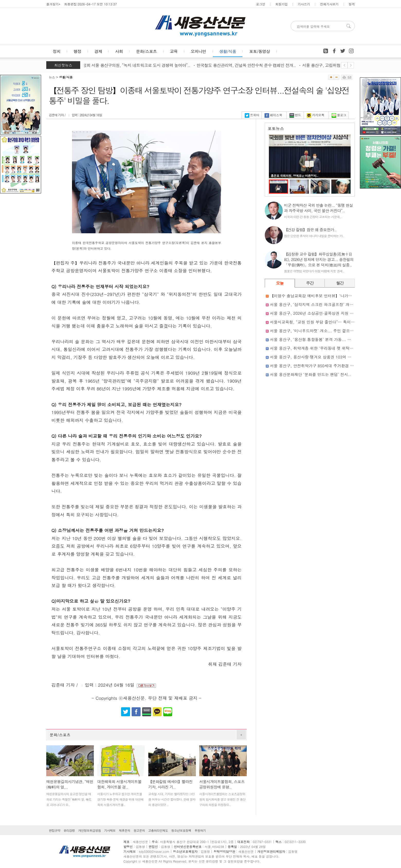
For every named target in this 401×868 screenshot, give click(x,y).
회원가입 (281, 4)
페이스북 (273, 115)
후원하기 (200, 830)
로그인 (261, 4)
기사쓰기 (304, 4)
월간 (340, 283)
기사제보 (110, 830)
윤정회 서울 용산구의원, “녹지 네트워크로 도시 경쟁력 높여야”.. (137, 65)
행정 (77, 51)
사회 (119, 51)
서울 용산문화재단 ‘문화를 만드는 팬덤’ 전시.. (310, 374)
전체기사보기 (329, 4)
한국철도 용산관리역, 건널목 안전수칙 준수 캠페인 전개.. (249, 65)
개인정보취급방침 (89, 830)
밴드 (295, 115)
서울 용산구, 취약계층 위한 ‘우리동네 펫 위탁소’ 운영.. (318, 348)
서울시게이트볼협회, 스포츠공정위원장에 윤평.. (222, 784)
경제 (98, 51)
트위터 (252, 115)
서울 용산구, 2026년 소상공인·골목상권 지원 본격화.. (317, 313)
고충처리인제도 (158, 830)
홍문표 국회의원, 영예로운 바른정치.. (294, 176)
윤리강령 (69, 830)
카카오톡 (316, 115)
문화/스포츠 (146, 51)
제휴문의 (124, 830)
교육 (174, 51)
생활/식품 (228, 51)
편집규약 (54, 830)
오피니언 (198, 51)
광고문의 (139, 830)
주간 (310, 283)
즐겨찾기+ (53, 4)
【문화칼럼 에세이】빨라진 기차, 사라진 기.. (170, 784)
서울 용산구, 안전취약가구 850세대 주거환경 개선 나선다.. (322, 366)
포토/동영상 (259, 51)
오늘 (280, 283)
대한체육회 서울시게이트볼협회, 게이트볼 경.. (119, 784)
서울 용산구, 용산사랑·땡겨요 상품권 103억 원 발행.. (317, 357)
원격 (352, 4)
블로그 (339, 115)
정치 (57, 51)
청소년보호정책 (181, 830)
